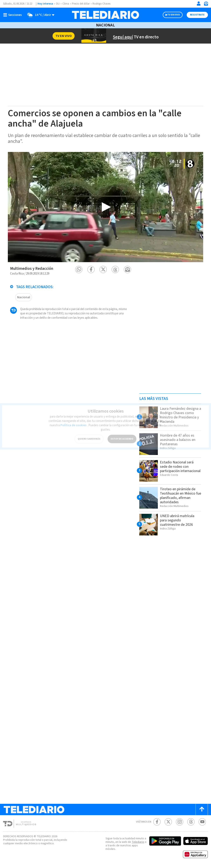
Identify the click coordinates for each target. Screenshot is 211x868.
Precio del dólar (81, 4)
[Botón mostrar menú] (13, 15)
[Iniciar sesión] (199, 4)
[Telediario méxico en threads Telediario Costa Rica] (191, 822)
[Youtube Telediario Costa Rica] (202, 822)
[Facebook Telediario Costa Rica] (157, 822)
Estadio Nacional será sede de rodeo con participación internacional (180, 467)
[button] (79, 269)
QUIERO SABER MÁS (89, 435)
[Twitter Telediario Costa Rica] (168, 822)
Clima (66, 4)
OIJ (58, 4)
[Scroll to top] (202, 809)
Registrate (197, 15)
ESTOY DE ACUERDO (122, 435)
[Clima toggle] (39, 15)
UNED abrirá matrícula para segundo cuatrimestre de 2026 (177, 520)
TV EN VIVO (174, 15)
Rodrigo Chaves (101, 4)
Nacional (105, 25)
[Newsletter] (206, 4)
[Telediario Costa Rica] (105, 15)
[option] (105, 207)
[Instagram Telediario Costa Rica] (180, 822)
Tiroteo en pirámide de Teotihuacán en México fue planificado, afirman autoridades (181, 496)
